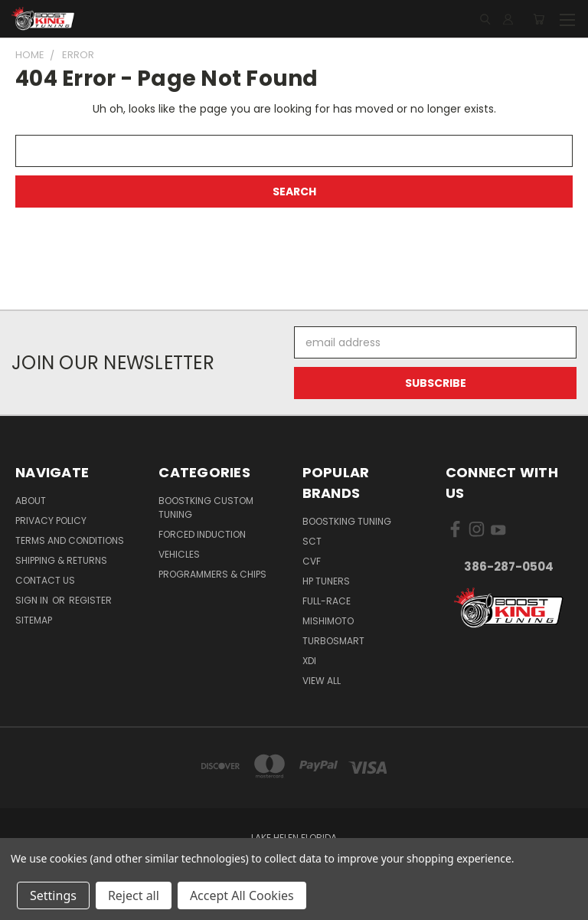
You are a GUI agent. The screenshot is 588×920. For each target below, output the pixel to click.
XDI (309, 661)
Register (90, 600)
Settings (53, 895)
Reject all (134, 895)
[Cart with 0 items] (539, 19)
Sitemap (34, 620)
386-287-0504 (509, 566)
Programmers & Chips (212, 574)
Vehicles (179, 554)
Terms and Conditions (70, 540)
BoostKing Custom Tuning (206, 507)
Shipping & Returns (61, 560)
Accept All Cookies (242, 895)
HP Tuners (326, 581)
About (31, 501)
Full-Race (327, 601)
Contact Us (45, 580)
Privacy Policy (51, 521)
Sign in (33, 600)
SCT (312, 541)
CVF (312, 561)
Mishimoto (328, 621)
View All (322, 681)
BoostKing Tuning (347, 521)
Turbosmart (333, 641)
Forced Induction (202, 534)
